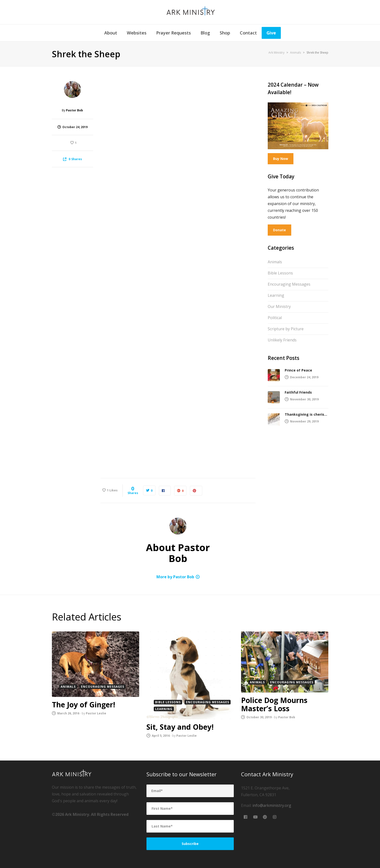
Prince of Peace (298, 370)
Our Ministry (282, 306)
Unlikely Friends (286, 339)
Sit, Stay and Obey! (180, 727)
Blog (205, 33)
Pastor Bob (74, 110)
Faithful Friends (298, 392)
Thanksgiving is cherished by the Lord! (307, 414)
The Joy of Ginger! (84, 705)
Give (271, 33)
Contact (248, 33)
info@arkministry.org (272, 805)
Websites (137, 33)
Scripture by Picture (289, 328)
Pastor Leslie (96, 713)
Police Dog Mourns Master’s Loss (274, 704)
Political (277, 317)
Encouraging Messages (292, 284)
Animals (278, 261)
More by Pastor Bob (175, 577)
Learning (279, 295)
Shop (225, 33)
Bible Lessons (284, 273)
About (111, 33)
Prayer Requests (174, 33)
